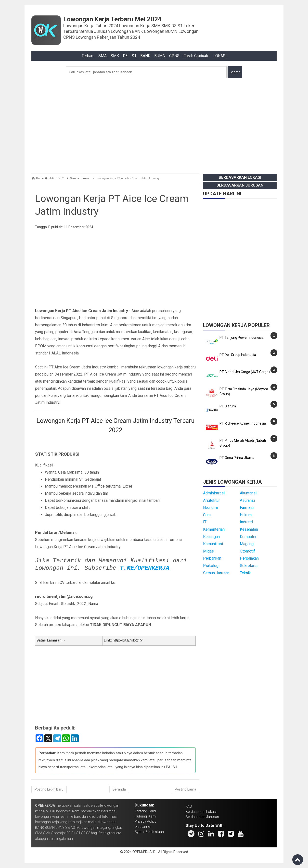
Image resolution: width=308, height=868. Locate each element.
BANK (145, 56)
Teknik (245, 573)
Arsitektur (211, 500)
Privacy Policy (146, 821)
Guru (207, 515)
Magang (247, 544)
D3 (125, 56)
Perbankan (212, 558)
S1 (134, 56)
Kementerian (214, 529)
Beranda (119, 789)
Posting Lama (186, 789)
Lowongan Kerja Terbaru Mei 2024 (112, 19)
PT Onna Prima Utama (237, 458)
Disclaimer (143, 827)
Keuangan (211, 537)
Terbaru (88, 56)
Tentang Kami (145, 811)
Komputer (248, 537)
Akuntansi (248, 493)
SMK (115, 56)
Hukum (246, 515)
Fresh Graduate (196, 56)
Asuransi (247, 500)
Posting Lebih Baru (49, 789)
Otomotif (247, 551)
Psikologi (211, 566)
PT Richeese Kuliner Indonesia (243, 423)
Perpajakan (249, 558)
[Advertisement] (154, 125)
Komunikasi (213, 544)
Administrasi (214, 493)
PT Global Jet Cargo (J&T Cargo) (245, 372)
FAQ (189, 806)
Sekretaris (249, 566)
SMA (103, 56)
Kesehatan (249, 529)
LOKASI (220, 56)
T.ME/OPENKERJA (145, 568)
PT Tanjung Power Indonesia (242, 338)
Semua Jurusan (216, 573)
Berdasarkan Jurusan (240, 185)
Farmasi (247, 508)
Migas (208, 551)
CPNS (174, 56)
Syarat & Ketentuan (149, 832)
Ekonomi (210, 508)
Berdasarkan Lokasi (240, 177)
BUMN (160, 56)
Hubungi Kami (146, 816)
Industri (246, 522)
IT (205, 522)
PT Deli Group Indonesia (238, 355)
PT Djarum (228, 406)
